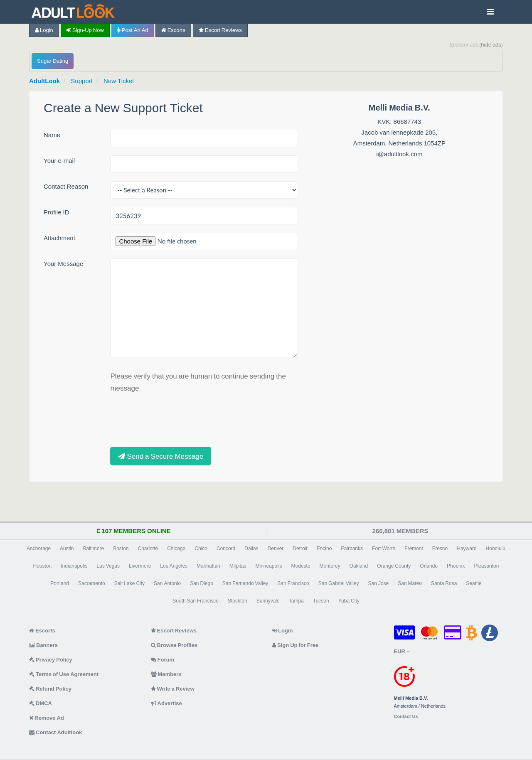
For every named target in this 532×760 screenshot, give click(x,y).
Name (52, 135)
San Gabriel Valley (339, 583)
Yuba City (349, 601)
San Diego (202, 583)
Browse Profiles (174, 645)
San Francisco (293, 583)
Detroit (300, 548)
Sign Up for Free (295, 645)
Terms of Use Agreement (64, 674)
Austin (67, 548)
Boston (121, 548)
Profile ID (57, 212)
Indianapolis (74, 566)
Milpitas (238, 566)
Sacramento (92, 583)
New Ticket (119, 81)
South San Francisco (196, 601)
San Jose (379, 583)
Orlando (429, 566)
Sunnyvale (268, 601)
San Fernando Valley (245, 583)
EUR (402, 651)
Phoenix (456, 566)
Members (166, 674)
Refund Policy (50, 689)
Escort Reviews (220, 30)
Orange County (394, 566)
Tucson (321, 601)
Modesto (301, 566)
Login (44, 30)
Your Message (63, 264)
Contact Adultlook (55, 732)
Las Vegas (108, 566)
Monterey (330, 566)
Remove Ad (47, 718)
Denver (276, 548)
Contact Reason (66, 186)
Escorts (173, 30)
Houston (43, 566)
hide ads (491, 45)
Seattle (474, 583)
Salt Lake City (129, 583)
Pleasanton (486, 566)
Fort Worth (384, 548)
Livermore (140, 566)
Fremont (414, 548)
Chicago (176, 548)
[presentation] (173, 419)
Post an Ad (133, 30)
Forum (163, 660)
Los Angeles (174, 566)
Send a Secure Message (161, 456)
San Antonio (167, 583)
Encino (324, 548)
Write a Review (173, 689)
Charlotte (148, 548)
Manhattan (208, 566)
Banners (43, 645)
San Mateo (410, 583)
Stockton (238, 601)
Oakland (359, 566)
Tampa (296, 601)
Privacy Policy (51, 660)
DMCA (41, 703)
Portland (60, 583)
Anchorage (39, 548)
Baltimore (93, 548)
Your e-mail (59, 161)
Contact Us (406, 717)
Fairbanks (352, 548)
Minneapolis (268, 566)
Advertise (166, 703)
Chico (201, 548)
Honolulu (496, 548)
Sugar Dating (53, 61)
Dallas (251, 548)
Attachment (59, 238)
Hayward (467, 548)
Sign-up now (85, 30)
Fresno (440, 548)
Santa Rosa (444, 583)
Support (82, 81)
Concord (226, 548)
